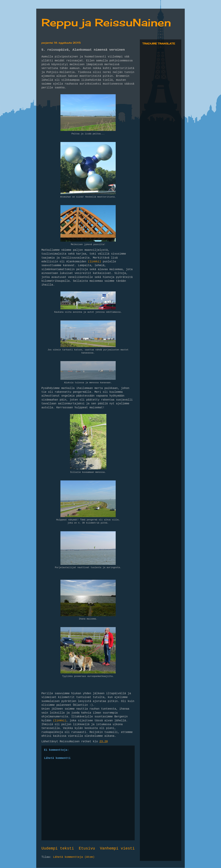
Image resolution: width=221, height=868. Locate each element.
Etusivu (87, 848)
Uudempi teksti (58, 848)
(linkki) (95, 262)
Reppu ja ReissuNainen (106, 22)
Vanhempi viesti (117, 848)
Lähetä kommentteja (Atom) (74, 857)
